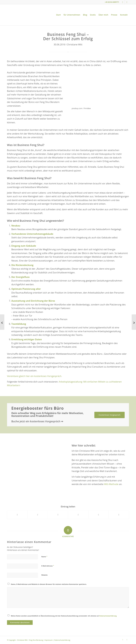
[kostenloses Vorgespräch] (110, 415)
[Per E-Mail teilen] (119, 515)
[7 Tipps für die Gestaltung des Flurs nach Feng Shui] (134, 322)
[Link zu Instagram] (123, 2)
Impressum (49, 640)
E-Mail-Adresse (48, 566)
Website (44, 575)
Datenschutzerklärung (108, 616)
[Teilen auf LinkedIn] (99, 515)
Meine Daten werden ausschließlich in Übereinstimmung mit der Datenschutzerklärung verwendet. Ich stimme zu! (64, 616)
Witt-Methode (111, 484)
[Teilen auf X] (38, 515)
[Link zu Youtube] (127, 2)
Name (44, 557)
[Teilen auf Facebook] (17, 515)
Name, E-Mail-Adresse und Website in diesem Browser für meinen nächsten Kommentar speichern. (49, 584)
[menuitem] (58, 15)
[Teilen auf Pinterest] (78, 515)
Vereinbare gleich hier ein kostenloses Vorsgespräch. (34, 376)
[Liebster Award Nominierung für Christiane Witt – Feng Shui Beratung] (2, 322)
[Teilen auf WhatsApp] (58, 515)
